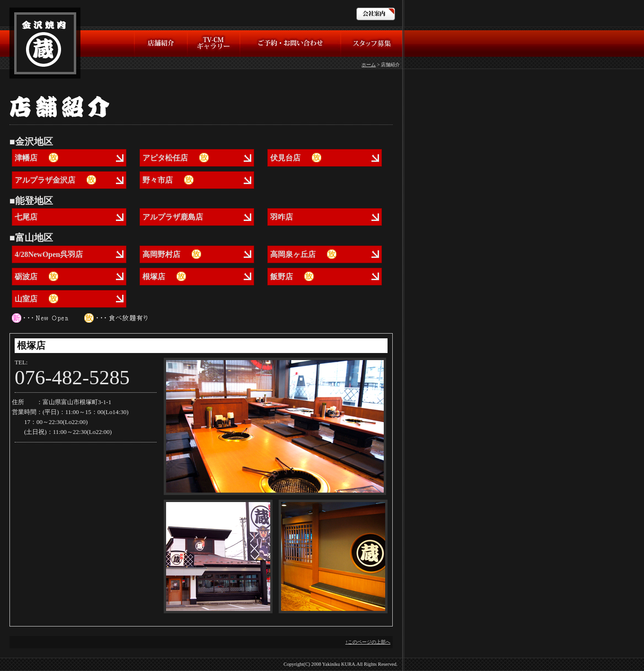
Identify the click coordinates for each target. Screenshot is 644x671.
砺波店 (36, 276)
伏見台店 (296, 157)
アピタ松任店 (176, 157)
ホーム (369, 65)
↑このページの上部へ (368, 642)
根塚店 (164, 276)
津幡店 (36, 157)
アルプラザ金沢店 (55, 179)
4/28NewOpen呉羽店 (49, 254)
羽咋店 (282, 217)
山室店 (36, 298)
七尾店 (26, 217)
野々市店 (168, 179)
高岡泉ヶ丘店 (303, 254)
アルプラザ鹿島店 (173, 217)
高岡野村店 (172, 254)
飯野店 (292, 276)
